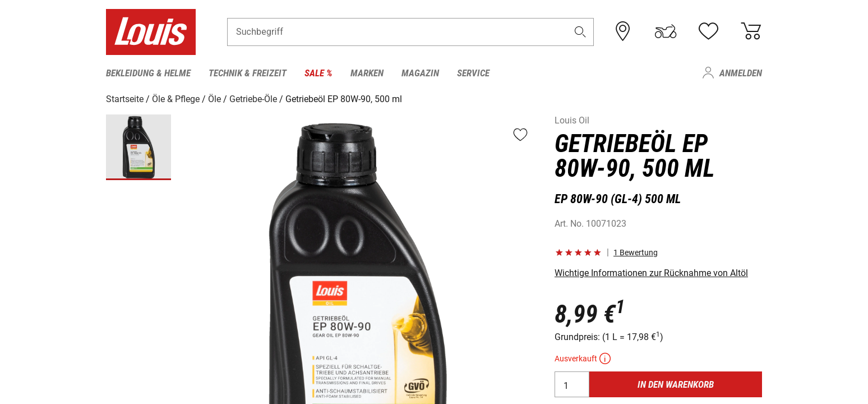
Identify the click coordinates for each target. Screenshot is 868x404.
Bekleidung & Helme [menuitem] (148, 73)
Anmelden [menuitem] (741, 73)
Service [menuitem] (473, 73)
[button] (580, 32)
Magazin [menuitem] (420, 73)
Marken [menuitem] (367, 73)
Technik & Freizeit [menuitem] (248, 73)
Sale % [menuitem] (318, 73)
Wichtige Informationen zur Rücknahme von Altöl (651, 273)
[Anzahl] (572, 384)
